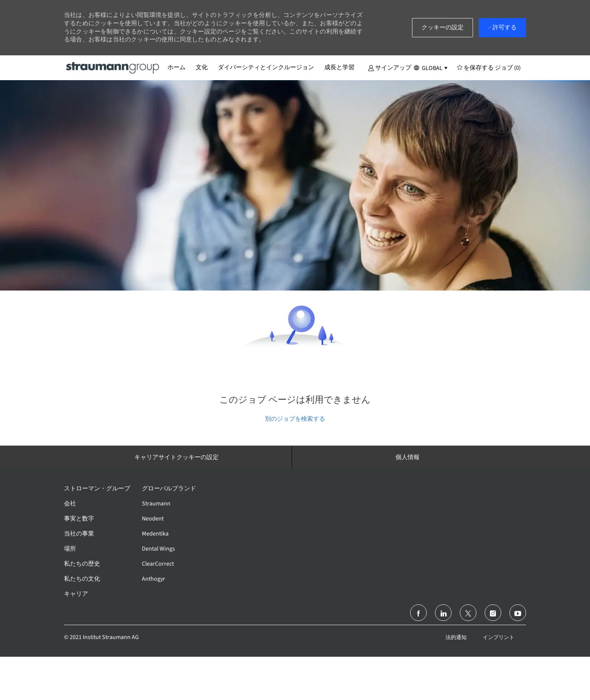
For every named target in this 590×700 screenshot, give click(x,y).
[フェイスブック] (418, 613)
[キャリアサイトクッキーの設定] (176, 457)
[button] (390, 67)
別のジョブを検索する (295, 419)
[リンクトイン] (443, 613)
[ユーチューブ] (518, 613)
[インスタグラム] (493, 613)
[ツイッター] (468, 613)
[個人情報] (408, 457)
